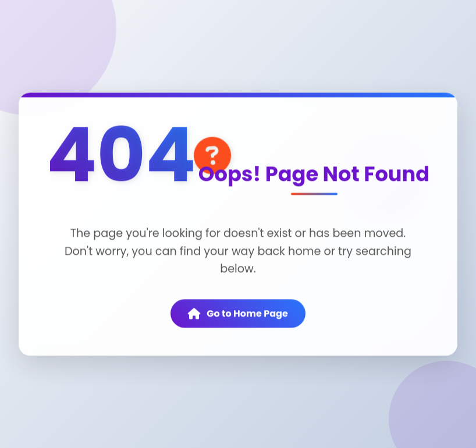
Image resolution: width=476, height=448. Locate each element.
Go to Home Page (238, 314)
